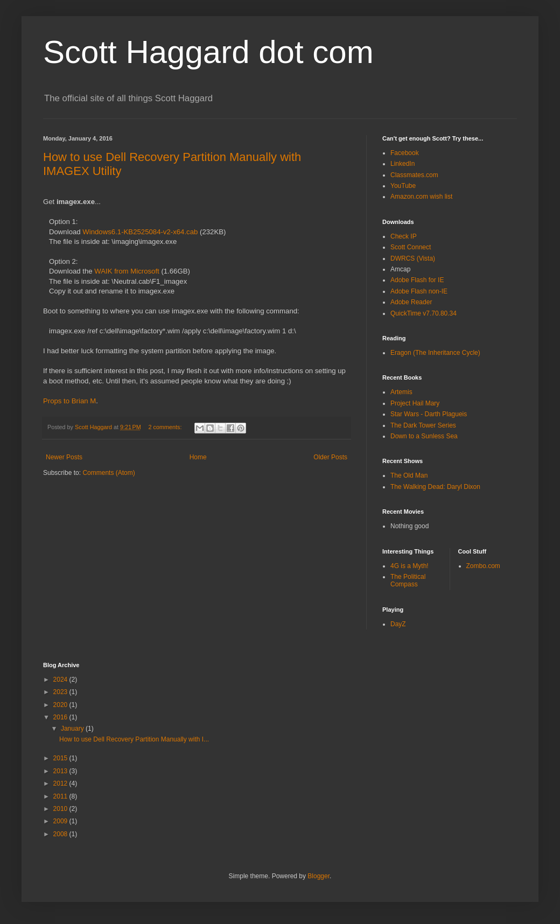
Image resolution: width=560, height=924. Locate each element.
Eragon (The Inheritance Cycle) (435, 353)
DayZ (398, 624)
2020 (61, 705)
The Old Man (409, 475)
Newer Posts (64, 457)
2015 (61, 758)
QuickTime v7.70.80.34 (423, 313)
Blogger (318, 876)
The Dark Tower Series (423, 425)
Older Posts (330, 457)
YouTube (403, 186)
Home (198, 457)
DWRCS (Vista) (413, 258)
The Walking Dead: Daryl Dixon (435, 487)
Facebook (405, 153)
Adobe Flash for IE (417, 280)
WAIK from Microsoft (127, 271)
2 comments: (166, 427)
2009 (61, 821)
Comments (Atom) (108, 473)
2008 (61, 834)
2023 (61, 692)
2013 (61, 771)
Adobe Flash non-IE (419, 291)
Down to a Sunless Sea (424, 436)
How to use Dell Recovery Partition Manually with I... (134, 739)
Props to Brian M (69, 401)
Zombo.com (483, 566)
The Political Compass (408, 580)
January (73, 729)
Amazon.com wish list (421, 197)
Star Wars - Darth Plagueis (429, 414)
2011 (61, 796)
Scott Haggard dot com (208, 52)
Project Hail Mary (415, 403)
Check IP (404, 236)
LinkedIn (402, 164)
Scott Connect (411, 247)
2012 (61, 783)
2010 (61, 809)
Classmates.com (414, 175)
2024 (61, 680)
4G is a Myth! (409, 566)
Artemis (401, 392)
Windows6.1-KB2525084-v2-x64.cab (140, 232)
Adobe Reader (411, 302)
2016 (61, 717)
